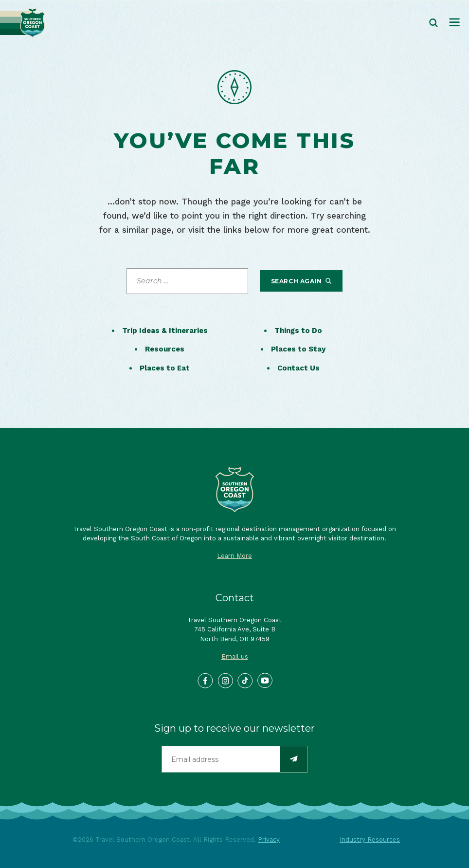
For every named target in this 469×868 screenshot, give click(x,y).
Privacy (269, 840)
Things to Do (298, 331)
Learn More (234, 556)
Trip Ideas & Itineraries (165, 331)
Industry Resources (370, 840)
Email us (235, 656)
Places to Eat (165, 368)
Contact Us (298, 368)
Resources (165, 349)
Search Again (301, 281)
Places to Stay (298, 349)
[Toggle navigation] (454, 23)
